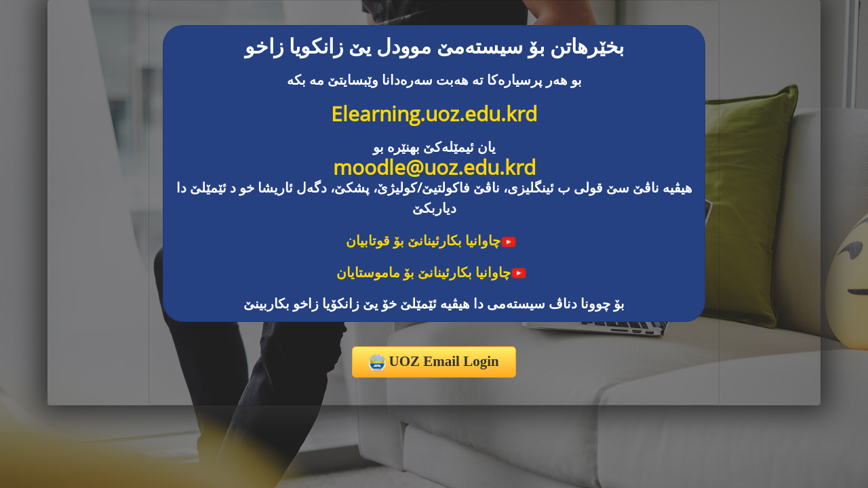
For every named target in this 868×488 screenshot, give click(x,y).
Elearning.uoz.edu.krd (434, 114)
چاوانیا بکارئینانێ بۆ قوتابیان (431, 240)
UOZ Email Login (434, 362)
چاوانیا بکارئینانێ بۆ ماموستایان (432, 272)
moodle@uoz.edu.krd (434, 167)
